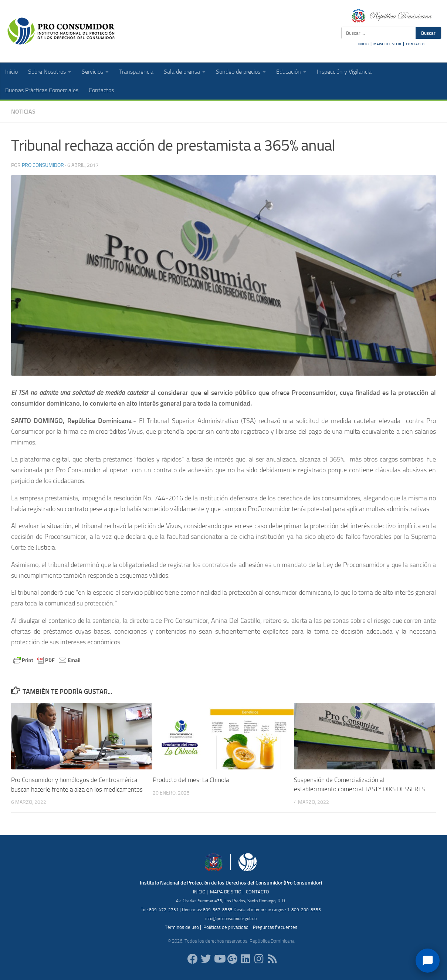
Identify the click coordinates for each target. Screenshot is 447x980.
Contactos (101, 90)
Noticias (23, 112)
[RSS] (272, 959)
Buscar (428, 33)
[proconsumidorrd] (206, 959)
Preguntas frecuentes (275, 927)
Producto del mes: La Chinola (191, 780)
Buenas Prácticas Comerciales (42, 90)
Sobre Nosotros (47, 72)
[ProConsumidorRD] (193, 959)
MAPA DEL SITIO (387, 44)
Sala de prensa (182, 72)
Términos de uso (182, 927)
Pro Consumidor (43, 165)
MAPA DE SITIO (226, 891)
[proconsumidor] (246, 959)
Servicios (92, 72)
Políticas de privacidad (226, 927)
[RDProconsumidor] (219, 959)
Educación (289, 72)
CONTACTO (415, 44)
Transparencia (136, 72)
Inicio (11, 72)
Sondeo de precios (238, 72)
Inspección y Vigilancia (344, 72)
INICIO (364, 44)
